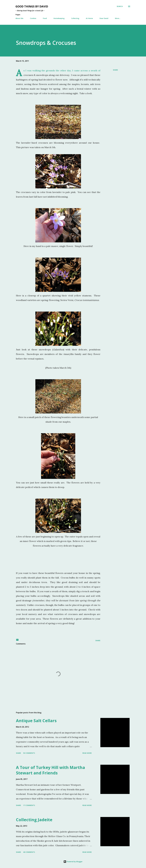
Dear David (104, 18)
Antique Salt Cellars (36, 721)
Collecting (75, 18)
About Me (19, 18)
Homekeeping (59, 18)
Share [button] (115, 70)
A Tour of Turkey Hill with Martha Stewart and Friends (50, 770)
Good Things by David (32, 6)
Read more (87, 753)
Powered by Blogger (73, 862)
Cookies (33, 18)
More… (118, 18)
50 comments (29, 753)
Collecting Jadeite (34, 820)
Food (45, 18)
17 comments (29, 805)
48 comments (29, 852)
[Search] (120, 6)
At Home (89, 18)
